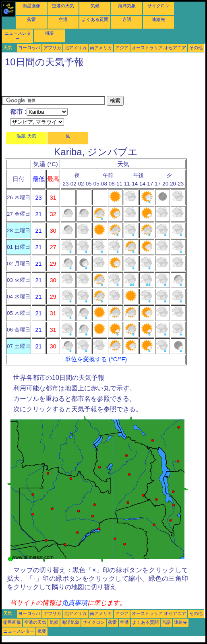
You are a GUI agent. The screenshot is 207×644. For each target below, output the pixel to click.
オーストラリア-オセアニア (159, 48)
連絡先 (158, 19)
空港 (63, 19)
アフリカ (52, 48)
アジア (122, 48)
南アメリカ (101, 48)
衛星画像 (31, 6)
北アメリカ (76, 48)
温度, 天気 (27, 136)
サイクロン (158, 6)
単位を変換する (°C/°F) (96, 359)
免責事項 (75, 603)
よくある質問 (95, 19)
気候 (95, 6)
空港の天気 (63, 6)
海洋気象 (127, 6)
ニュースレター (19, 631)
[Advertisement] (96, 84)
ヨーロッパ (29, 48)
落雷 (31, 19)
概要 (50, 33)
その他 (196, 48)
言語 (127, 19)
